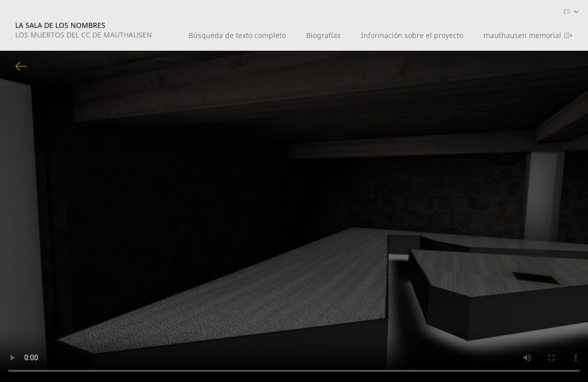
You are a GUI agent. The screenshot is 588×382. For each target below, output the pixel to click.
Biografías (323, 35)
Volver (21, 67)
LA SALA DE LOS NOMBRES (84, 30)
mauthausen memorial (522, 35)
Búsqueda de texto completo (237, 35)
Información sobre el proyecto (412, 35)
